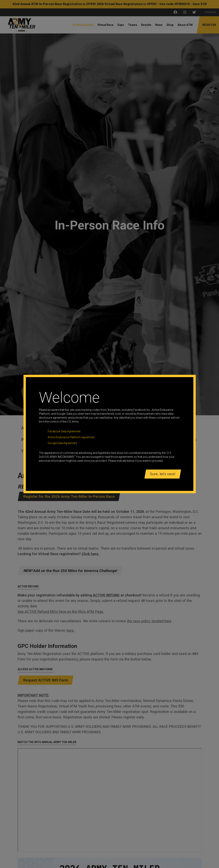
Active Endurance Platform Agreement (71, 437)
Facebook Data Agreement (64, 431)
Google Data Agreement (62, 443)
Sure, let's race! (163, 474)
